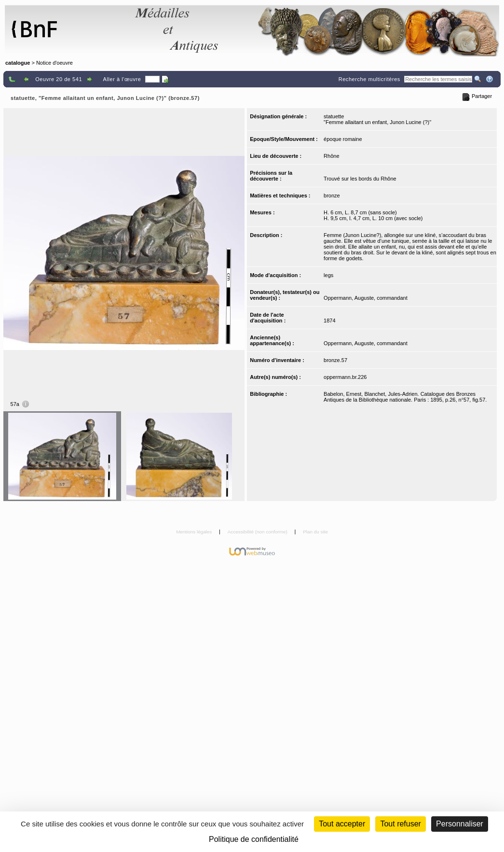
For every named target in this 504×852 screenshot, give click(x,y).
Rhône (331, 156)
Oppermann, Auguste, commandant (366, 298)
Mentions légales (195, 532)
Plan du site (315, 532)
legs (328, 275)
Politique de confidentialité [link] (254, 839)
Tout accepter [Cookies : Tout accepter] (342, 824)
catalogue (18, 63)
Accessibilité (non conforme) (258, 532)
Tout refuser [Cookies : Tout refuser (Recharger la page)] (400, 824)
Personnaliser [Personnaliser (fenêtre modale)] (460, 824)
